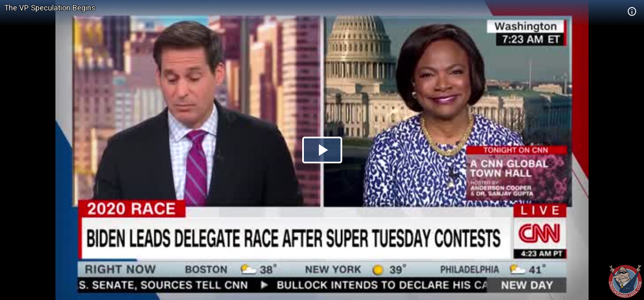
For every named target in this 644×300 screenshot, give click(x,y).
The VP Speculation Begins (50, 8)
